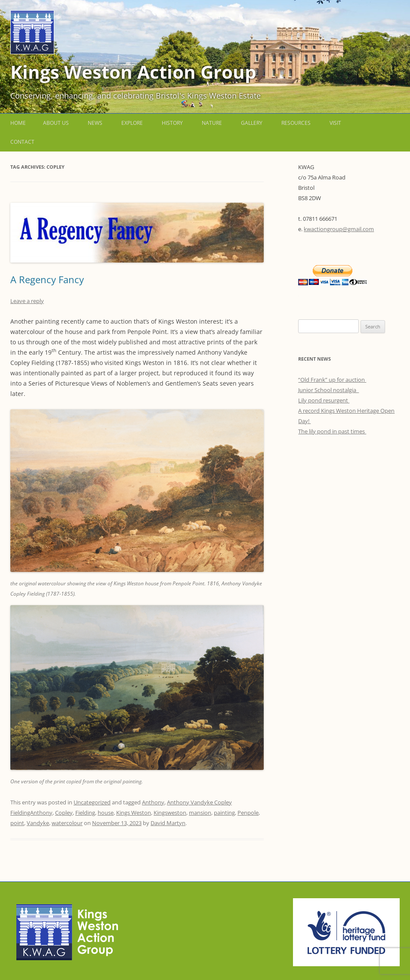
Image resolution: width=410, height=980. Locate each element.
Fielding (85, 813)
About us (56, 123)
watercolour (67, 823)
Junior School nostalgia (328, 390)
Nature (212, 123)
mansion (200, 813)
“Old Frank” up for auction (332, 380)
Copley (64, 813)
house (106, 813)
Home (18, 123)
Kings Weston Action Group (133, 72)
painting (224, 813)
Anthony (153, 802)
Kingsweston (170, 813)
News (95, 123)
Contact (22, 142)
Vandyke (38, 823)
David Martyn (168, 823)
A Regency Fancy (48, 279)
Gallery (252, 123)
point (17, 823)
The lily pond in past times (332, 431)
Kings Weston (134, 813)
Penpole (248, 813)
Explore (132, 123)
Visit (335, 123)
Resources (296, 123)
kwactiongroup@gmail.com (339, 229)
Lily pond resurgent (324, 400)
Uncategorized (92, 802)
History (172, 123)
